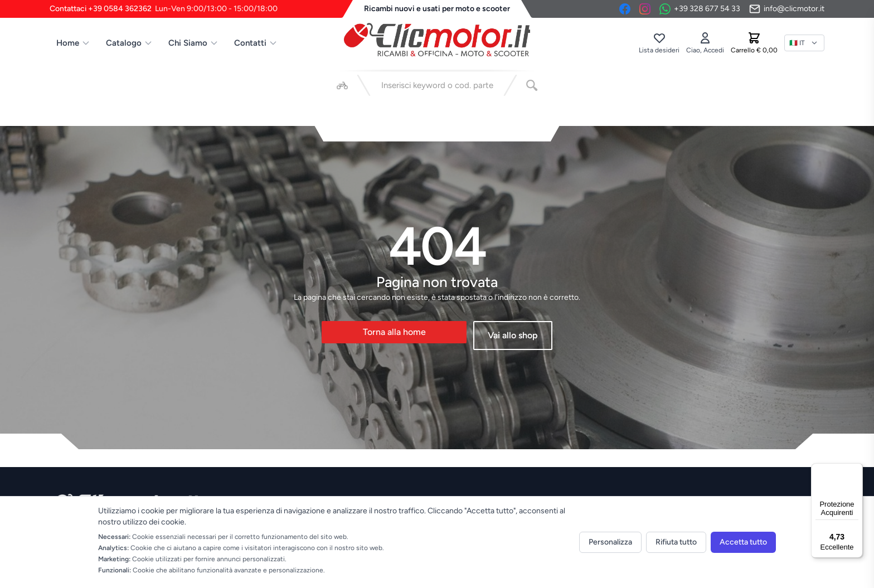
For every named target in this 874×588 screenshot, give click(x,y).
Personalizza (610, 542)
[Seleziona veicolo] (342, 85)
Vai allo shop (513, 335)
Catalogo (129, 43)
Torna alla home (394, 332)
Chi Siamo (193, 43)
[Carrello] (754, 43)
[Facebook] (625, 9)
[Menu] (856, 470)
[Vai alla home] (437, 40)
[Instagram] (645, 9)
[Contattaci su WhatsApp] (700, 9)
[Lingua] (804, 43)
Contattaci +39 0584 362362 (164, 9)
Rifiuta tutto (676, 542)
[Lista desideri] (659, 43)
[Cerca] (532, 85)
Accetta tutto (743, 542)
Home (73, 43)
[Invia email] (787, 9)
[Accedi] (705, 43)
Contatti (256, 43)
